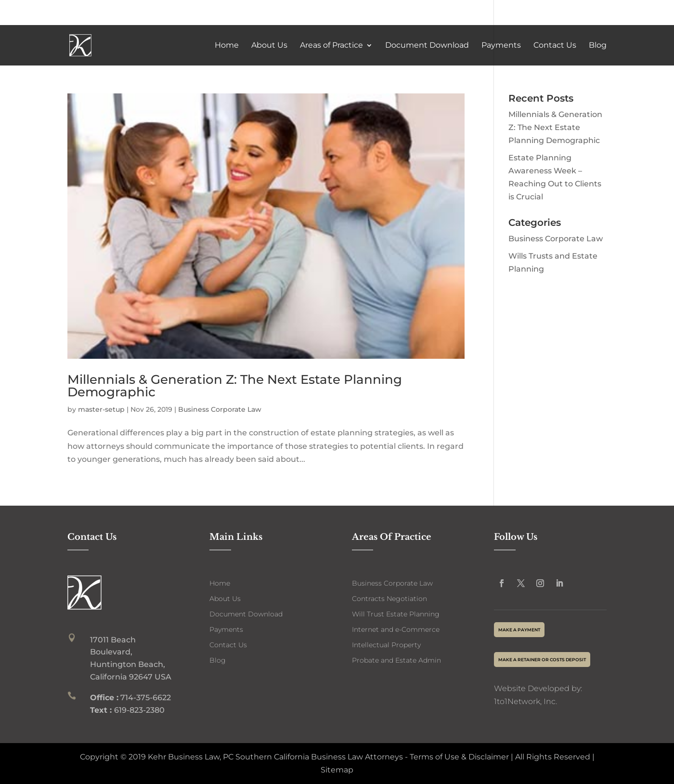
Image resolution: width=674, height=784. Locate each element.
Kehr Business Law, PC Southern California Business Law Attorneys (275, 757)
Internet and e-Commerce (396, 629)
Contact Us (555, 46)
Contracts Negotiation (389, 599)
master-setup (101, 409)
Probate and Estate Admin (396, 660)
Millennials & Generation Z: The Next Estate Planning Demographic (235, 386)
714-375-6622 (568, 13)
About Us (269, 46)
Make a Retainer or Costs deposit (542, 660)
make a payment (519, 630)
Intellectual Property (386, 645)
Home (227, 46)
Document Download (427, 46)
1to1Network (517, 701)
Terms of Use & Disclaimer (458, 757)
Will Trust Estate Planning (396, 614)
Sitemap (337, 770)
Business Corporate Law (220, 409)
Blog (598, 46)
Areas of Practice (331, 46)
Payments (501, 46)
